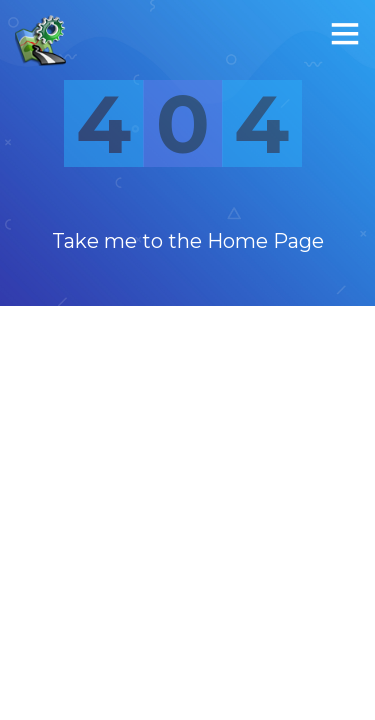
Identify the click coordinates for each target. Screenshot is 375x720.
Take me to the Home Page (188, 241)
